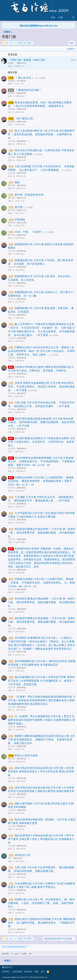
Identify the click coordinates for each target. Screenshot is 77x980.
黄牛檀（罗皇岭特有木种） (30, 195)
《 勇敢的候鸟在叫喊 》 (28, 90)
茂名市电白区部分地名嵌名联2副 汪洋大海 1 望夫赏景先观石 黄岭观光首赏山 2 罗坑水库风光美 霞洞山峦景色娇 (41, 772)
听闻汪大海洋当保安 (26, 756)
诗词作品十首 (22, 855)
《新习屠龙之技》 (25, 118)
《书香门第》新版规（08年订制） (27, 60)
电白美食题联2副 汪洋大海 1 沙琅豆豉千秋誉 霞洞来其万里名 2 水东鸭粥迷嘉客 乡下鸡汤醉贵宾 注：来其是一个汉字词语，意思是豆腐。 (41, 681)
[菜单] (4, 17)
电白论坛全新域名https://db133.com (38, 26)
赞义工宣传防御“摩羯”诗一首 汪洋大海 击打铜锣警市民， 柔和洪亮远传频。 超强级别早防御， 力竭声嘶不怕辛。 (41, 134)
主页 (43, 972)
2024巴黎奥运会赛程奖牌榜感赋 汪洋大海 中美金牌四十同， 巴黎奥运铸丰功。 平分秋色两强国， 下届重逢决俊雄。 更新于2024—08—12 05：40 (41, 462)
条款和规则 (17, 972)
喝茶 (17, 182)
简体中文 (7, 967)
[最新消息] (67, 17)
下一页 (27, 43)
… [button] (15, 43)
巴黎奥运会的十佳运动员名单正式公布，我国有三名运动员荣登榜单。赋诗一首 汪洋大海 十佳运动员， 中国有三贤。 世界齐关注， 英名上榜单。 (41, 351)
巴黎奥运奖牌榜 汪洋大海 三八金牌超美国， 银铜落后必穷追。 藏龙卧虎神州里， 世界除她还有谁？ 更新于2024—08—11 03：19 (41, 481)
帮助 (37, 972)
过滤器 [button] (70, 49)
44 (20, 43)
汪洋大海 (12, 141)
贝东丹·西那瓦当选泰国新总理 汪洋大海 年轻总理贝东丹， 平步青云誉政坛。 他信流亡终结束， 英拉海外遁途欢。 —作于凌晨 (41, 387)
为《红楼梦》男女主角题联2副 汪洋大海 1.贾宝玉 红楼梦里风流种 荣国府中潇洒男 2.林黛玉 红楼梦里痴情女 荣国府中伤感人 (41, 720)
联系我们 (6, 972)
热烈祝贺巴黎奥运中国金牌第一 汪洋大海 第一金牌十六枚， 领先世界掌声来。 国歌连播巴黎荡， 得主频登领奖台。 (42, 602)
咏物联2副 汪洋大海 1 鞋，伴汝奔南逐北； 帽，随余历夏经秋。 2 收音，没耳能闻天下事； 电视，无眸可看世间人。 (41, 903)
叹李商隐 (20, 220)
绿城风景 (12, 81)
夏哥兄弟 (12, 185)
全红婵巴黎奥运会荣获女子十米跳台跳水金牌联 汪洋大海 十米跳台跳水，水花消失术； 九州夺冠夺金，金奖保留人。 (41, 442)
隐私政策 (28, 972)
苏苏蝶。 (12, 63)
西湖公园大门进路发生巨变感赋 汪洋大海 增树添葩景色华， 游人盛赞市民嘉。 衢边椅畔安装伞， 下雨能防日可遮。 (42, 923)
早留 (10, 858)
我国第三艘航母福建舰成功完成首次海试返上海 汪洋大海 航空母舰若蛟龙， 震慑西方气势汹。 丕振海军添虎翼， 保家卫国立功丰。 (41, 740)
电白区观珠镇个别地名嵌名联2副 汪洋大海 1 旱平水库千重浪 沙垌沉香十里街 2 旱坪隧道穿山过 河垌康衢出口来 (41, 839)
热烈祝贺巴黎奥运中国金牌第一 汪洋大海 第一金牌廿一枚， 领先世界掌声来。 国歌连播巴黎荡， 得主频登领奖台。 (42, 533)
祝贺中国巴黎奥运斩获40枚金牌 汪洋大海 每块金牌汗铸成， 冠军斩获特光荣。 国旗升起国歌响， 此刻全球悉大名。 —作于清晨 (41, 422)
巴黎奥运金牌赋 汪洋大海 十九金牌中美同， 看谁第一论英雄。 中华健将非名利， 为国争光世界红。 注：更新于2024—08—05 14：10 (41, 583)
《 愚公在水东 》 (25, 78)
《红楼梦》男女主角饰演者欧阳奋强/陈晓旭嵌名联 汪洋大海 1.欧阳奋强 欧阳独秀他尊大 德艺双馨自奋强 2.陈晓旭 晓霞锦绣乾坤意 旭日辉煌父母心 (42, 700)
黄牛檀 (19, 207)
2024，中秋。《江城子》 (30, 232)
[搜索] (73, 17)
